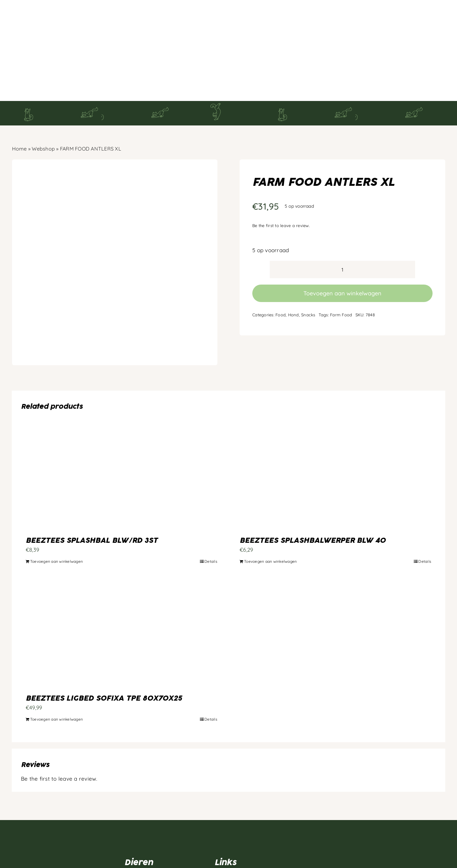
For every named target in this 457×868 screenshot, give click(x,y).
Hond (294, 283)
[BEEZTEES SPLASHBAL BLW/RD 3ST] (122, 445)
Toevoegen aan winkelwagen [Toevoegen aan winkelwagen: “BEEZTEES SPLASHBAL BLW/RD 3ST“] (56, 530)
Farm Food (341, 283)
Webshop (43, 117)
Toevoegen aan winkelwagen (342, 261)
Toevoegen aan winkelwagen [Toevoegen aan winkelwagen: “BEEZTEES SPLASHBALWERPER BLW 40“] (270, 530)
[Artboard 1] (48, 801)
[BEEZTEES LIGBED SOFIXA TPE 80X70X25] (122, 603)
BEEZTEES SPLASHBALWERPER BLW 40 (313, 509)
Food (281, 283)
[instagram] (27, 853)
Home (20, 117)
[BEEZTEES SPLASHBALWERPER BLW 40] (335, 445)
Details (211, 530)
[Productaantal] (342, 238)
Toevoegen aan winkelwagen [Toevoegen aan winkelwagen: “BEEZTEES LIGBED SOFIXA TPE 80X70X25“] (56, 687)
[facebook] (15, 853)
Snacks (308, 283)
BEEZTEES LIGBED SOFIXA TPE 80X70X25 (104, 667)
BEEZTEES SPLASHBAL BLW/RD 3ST (92, 509)
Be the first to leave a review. (281, 194)
